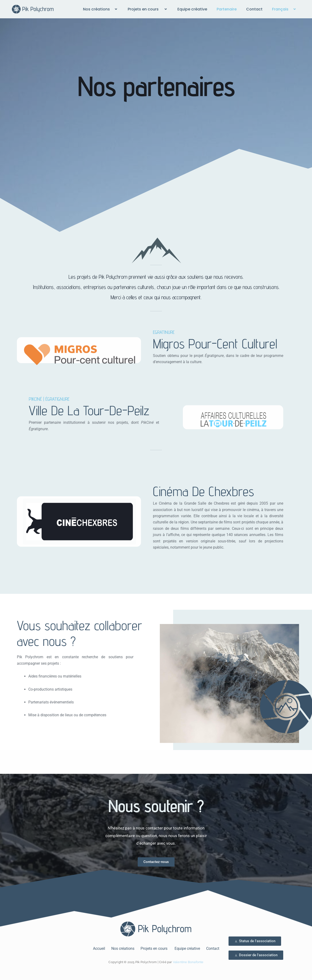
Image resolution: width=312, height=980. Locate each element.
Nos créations (101, 9)
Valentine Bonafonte (188, 962)
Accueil (99, 948)
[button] (112, 9)
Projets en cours (148, 9)
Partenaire (227, 9)
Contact (254, 9)
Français (284, 9)
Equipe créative (192, 9)
